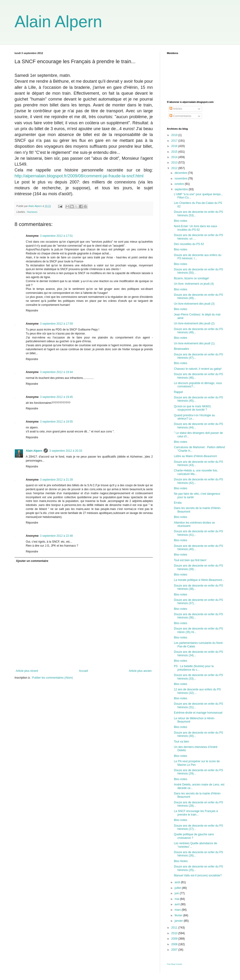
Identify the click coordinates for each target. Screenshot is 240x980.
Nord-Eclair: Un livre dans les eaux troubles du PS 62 (196, 228)
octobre (180, 184)
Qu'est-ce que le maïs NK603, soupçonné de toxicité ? (193, 408)
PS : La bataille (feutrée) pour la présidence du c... (194, 668)
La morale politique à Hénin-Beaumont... (199, 580)
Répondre (32, 311)
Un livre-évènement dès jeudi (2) (194, 323)
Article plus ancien (140, 671)
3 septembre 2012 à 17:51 (56, 236)
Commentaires (180, 116)
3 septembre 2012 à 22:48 (56, 536)
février (179, 915)
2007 (175, 950)
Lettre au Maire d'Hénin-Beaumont (195, 456)
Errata (178, 503)
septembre (182, 189)
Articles (176, 109)
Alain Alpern (58, 22)
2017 (175, 141)
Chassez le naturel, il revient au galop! (198, 369)
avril (178, 904)
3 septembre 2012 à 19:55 (56, 422)
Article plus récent (27, 671)
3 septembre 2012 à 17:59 (56, 324)
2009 (175, 939)
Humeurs (32, 212)
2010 (175, 933)
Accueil (84, 671)
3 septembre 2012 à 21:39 (56, 480)
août (178, 882)
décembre (181, 173)
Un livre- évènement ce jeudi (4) (194, 284)
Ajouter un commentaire (32, 561)
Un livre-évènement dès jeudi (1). (195, 343)
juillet (178, 888)
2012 (175, 168)
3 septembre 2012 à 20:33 (66, 451)
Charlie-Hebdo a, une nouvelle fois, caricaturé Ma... (196, 472)
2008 (175, 944)
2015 (175, 152)
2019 (175, 135)
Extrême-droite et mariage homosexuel (198, 713)
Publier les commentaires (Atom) (52, 678)
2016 (175, 146)
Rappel (178, 392)
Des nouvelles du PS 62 (189, 244)
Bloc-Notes (181, 861)
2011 (175, 928)
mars (178, 910)
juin (177, 893)
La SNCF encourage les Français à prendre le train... (196, 813)
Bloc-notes (181, 221)
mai (177, 899)
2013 (175, 163)
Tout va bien (182, 742)
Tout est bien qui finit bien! (190, 560)
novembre (181, 179)
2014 (175, 157)
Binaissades (182, 349)
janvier (179, 921)
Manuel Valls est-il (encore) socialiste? (198, 875)
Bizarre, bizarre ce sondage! (191, 278)
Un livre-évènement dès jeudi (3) (194, 304)
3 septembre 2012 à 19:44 (56, 372)
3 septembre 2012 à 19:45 (56, 397)
